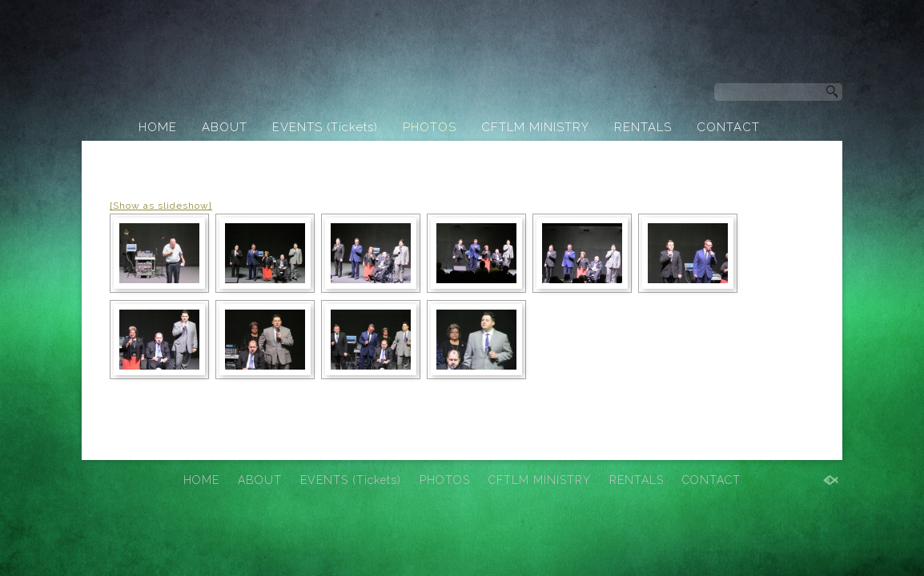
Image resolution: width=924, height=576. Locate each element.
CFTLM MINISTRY (535, 127)
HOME (158, 127)
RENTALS (643, 127)
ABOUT (225, 127)
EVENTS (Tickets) (325, 127)
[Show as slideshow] (161, 206)
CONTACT (728, 127)
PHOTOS (430, 127)
